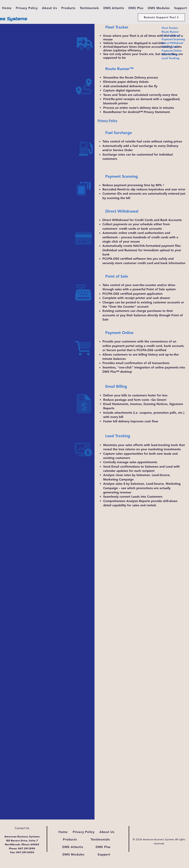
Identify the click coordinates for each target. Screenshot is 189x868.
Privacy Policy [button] (107, 121)
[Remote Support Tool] (161, 17)
